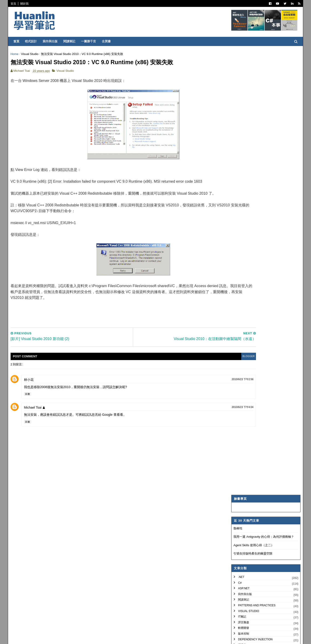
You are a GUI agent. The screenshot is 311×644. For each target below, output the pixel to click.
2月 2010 (246, 515)
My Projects (246, 270)
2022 (240, 331)
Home (17, 54)
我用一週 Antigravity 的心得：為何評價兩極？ (262, 94)
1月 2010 (246, 520)
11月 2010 (247, 407)
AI (237, 241)
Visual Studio (32, 54)
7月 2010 (246, 429)
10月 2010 (247, 413)
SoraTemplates (36, 637)
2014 (240, 375)
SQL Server (245, 253)
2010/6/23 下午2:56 (205, 383)
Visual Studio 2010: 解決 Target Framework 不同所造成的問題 (260, 477)
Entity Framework (250, 236)
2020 (240, 342)
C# (238, 139)
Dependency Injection (253, 196)
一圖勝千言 (91, 41)
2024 (240, 319)
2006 (240, 544)
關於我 (26, 4)
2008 (240, 533)
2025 (240, 314)
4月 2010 (246, 440)
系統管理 (241, 219)
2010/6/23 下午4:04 (205, 410)
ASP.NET (242, 145)
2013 (240, 380)
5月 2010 (246, 435)
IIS (238, 247)
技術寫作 (241, 213)
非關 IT (240, 287)
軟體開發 (241, 185)
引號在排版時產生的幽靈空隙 (251, 110)
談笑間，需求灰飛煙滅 (254, 484)
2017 (240, 358)
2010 (240, 397)
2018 (240, 353)
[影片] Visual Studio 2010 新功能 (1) (263, 469)
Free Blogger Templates (80, 637)
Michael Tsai (35, 411)
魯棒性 (236, 85)
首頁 (15, 4)
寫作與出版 (52, 41)
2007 (240, 538)
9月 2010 (246, 418)
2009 (240, 527)
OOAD (240, 230)
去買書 (108, 41)
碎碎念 (240, 202)
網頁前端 (241, 224)
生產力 (240, 281)
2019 (240, 347)
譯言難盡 (241, 179)
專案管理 (241, 275)
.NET (239, 134)
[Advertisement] (116, 315)
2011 (240, 391)
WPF (239, 258)
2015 (240, 369)
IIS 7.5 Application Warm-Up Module (263, 489)
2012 (240, 386)
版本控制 (241, 191)
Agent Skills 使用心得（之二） (252, 102)
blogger (210, 360)
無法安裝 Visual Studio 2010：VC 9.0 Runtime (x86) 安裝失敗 (264, 456)
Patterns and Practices (255, 162)
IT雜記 (240, 173)
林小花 (31, 383)
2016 (240, 364)
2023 (240, 325)
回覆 (30, 397)
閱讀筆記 (71, 41)
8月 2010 (246, 424)
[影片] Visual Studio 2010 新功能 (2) (263, 464)
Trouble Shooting (250, 207)
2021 (240, 336)
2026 (240, 308)
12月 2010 (247, 402)
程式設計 (33, 41)
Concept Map (246, 264)
